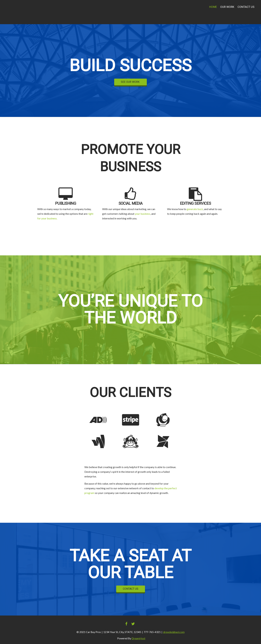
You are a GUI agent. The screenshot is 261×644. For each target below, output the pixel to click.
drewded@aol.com (174, 632)
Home (213, 7)
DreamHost (138, 638)
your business (143, 214)
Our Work (227, 7)
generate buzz (195, 209)
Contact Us (246, 7)
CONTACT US (131, 589)
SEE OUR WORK (130, 82)
